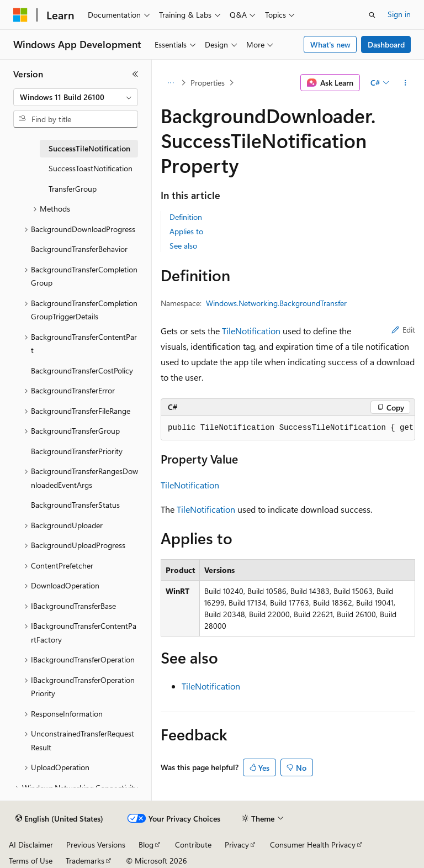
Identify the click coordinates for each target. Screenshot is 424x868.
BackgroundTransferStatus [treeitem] (75, 505)
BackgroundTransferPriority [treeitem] (77, 451)
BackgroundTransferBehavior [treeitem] (79, 249)
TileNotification (251, 331)
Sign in (399, 14)
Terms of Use (31, 861)
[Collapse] (135, 74)
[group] (288, 428)
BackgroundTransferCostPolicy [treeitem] (82, 370)
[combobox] (76, 97)
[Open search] (372, 15)
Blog (146, 845)
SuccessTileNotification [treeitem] (89, 148)
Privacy (237, 845)
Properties (208, 83)
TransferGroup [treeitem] (73, 189)
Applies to (186, 231)
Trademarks (85, 861)
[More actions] (406, 83)
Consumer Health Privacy (313, 845)
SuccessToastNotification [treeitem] (91, 168)
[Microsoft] (20, 15)
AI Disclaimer (31, 845)
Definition (186, 217)
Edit (403, 330)
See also (183, 246)
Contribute (193, 845)
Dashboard (386, 44)
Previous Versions (96, 845)
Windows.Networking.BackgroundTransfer (276, 303)
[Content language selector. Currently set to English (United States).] (59, 819)
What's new (330, 44)
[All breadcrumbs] (170, 83)
